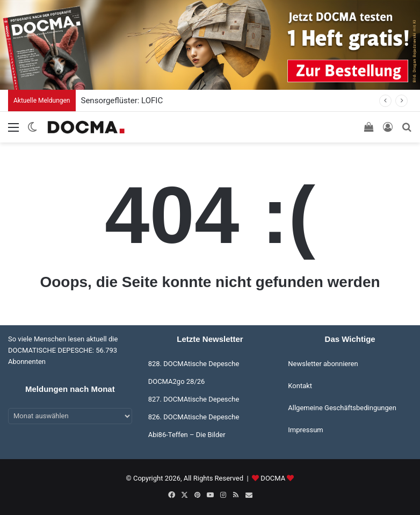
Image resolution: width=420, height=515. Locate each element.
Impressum (305, 430)
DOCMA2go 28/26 (177, 381)
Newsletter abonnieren (323, 364)
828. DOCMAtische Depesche (194, 364)
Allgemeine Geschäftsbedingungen (342, 408)
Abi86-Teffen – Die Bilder (187, 435)
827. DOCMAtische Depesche (194, 399)
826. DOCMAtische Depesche (194, 417)
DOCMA (273, 478)
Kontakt (300, 386)
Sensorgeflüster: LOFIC (122, 101)
